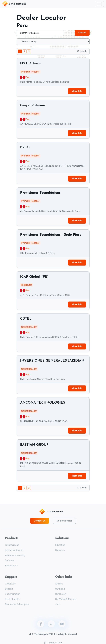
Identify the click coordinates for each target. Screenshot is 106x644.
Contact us (40, 521)
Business (60, 550)
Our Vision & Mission (66, 599)
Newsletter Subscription (17, 604)
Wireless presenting (15, 555)
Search (82, 33)
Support (9, 589)
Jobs (58, 604)
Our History (61, 594)
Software (10, 560)
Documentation (13, 594)
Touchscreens (12, 545)
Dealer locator (64, 521)
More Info (77, 91)
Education (60, 545)
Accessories (11, 566)
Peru (28, 77)
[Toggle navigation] (100, 4)
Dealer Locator (12, 599)
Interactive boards (14, 550)
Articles (59, 584)
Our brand (60, 589)
